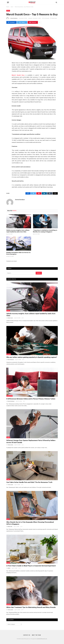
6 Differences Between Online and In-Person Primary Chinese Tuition (31, 399)
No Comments (46, 18)
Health (9, 604)
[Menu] (8, 2)
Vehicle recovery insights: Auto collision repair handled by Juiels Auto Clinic (18, 231)
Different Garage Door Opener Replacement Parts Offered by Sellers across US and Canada (31, 441)
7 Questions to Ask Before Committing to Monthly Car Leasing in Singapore (45, 231)
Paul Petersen (11, 360)
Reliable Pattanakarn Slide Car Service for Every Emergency (18, 253)
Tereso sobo (10, 445)
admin (9, 568)
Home (8, 437)
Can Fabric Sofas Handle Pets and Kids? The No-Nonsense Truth (29, 482)
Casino (9, 354)
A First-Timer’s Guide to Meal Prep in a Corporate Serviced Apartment (31, 566)
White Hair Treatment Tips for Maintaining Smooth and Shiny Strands (31, 607)
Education (10, 396)
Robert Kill (10, 527)
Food (8, 563)
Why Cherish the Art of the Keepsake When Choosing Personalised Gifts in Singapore (30, 523)
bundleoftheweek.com (42, 639)
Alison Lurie (10, 318)
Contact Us (27, 635)
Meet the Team (36, 635)
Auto (8, 11)
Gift (8, 519)
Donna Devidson (14, 18)
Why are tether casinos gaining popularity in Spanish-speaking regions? (32, 357)
